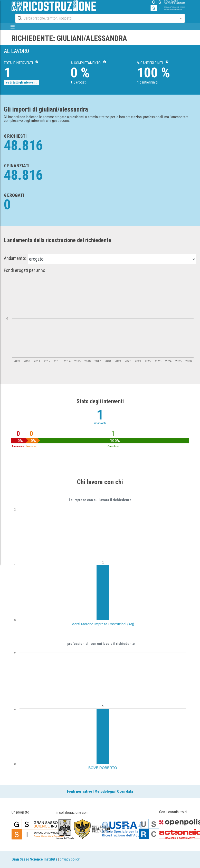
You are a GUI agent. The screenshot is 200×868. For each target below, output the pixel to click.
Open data (125, 792)
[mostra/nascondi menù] (13, 27)
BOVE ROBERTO (103, 768)
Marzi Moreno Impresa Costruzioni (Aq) (103, 624)
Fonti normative (80, 792)
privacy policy (70, 859)
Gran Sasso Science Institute (35, 859)
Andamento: (15, 258)
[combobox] (95, 18)
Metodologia (105, 792)
